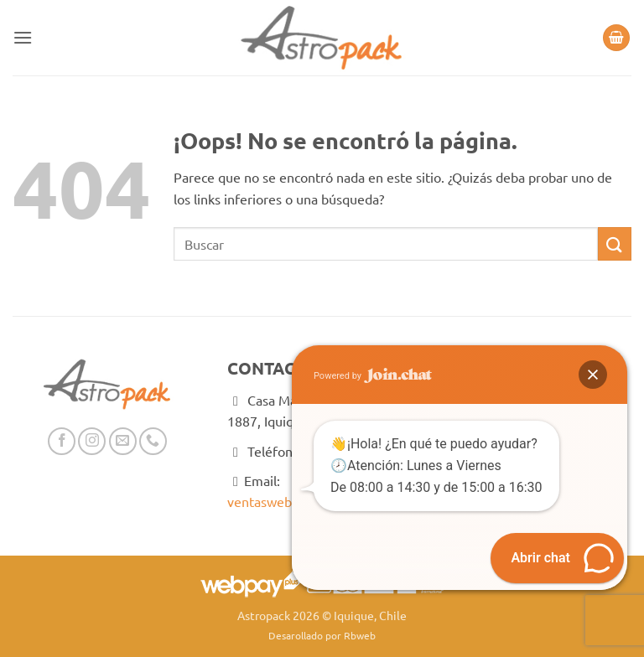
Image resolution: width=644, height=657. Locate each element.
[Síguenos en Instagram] (92, 441)
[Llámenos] (153, 441)
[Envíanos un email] (123, 441)
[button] (23, 37)
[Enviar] (615, 243)
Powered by (373, 376)
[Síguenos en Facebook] (62, 441)
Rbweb (360, 635)
